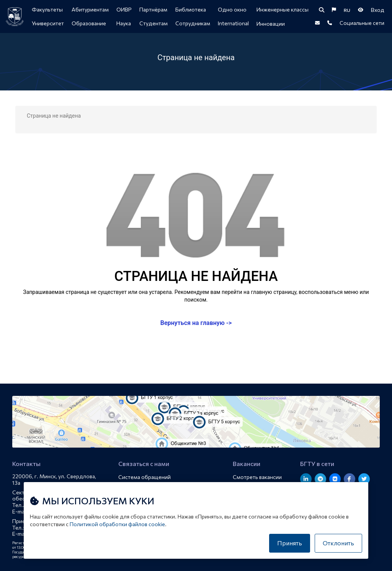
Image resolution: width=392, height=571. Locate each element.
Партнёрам (153, 9)
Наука (124, 23)
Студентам (154, 23)
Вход (378, 10)
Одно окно (232, 9)
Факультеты (47, 9)
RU (347, 10)
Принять (290, 543)
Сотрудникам (193, 23)
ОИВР (124, 9)
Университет (48, 23)
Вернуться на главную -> (196, 323)
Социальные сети (362, 23)
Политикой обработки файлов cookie (117, 524)
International (233, 23)
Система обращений (145, 477)
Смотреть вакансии (257, 477)
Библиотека (191, 9)
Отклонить (338, 543)
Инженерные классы (283, 9)
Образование (89, 23)
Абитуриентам (90, 9)
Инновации (271, 24)
